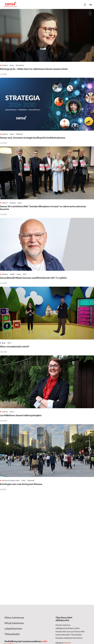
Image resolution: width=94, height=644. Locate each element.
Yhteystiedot (12, 634)
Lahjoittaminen (13, 629)
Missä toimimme (14, 623)
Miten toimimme (14, 618)
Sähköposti (63, 643)
